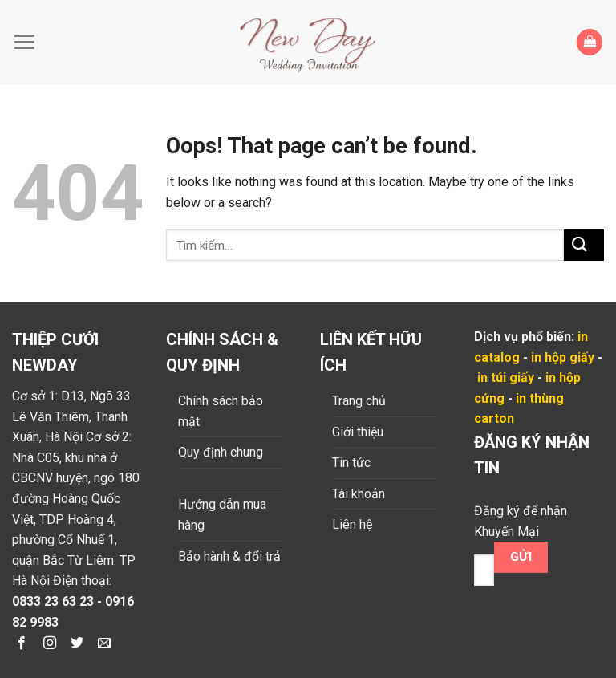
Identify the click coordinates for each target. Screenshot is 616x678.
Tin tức (351, 463)
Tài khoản (359, 494)
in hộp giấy (563, 357)
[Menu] (28, 42)
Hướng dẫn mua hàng (222, 515)
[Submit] (584, 245)
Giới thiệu (358, 432)
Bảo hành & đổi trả (229, 556)
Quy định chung (221, 452)
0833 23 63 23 (53, 601)
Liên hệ (352, 524)
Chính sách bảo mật (221, 411)
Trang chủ (359, 401)
